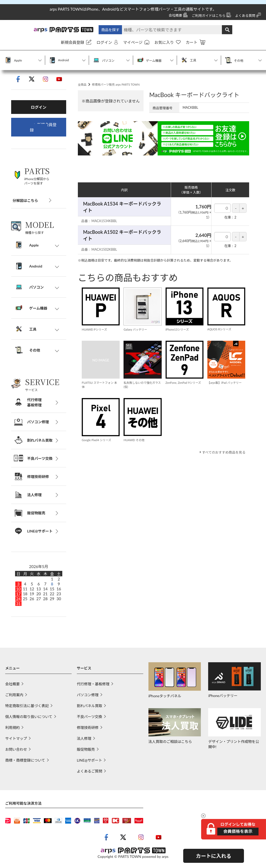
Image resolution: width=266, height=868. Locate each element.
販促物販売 (86, 750)
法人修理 (84, 739)
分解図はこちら (25, 201)
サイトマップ (16, 739)
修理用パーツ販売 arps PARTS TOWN (121, 92)
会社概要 (12, 685)
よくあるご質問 (90, 772)
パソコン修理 (88, 696)
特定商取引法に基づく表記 (27, 707)
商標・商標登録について (25, 761)
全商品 (83, 92)
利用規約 (12, 729)
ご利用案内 (14, 696)
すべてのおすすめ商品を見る (222, 464)
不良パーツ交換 (90, 718)
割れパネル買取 (90, 707)
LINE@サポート (90, 761)
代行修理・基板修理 (93, 685)
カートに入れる (214, 856)
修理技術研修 (88, 729)
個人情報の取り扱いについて (29, 718)
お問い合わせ (16, 750)
